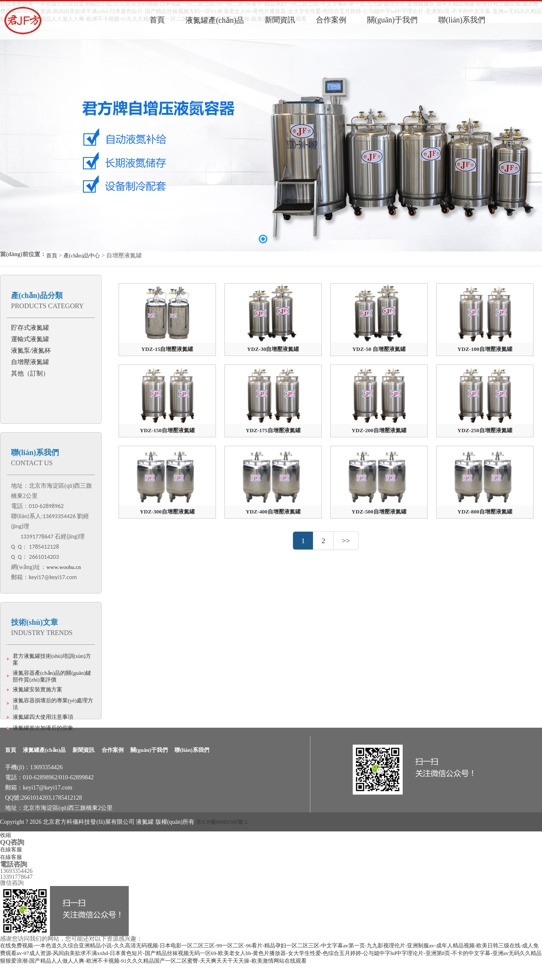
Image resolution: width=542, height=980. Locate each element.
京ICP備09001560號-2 (222, 822)
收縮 (6, 835)
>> (346, 541)
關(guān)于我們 (149, 750)
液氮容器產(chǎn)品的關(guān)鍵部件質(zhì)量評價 (52, 676)
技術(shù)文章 (35, 622)
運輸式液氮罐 (30, 339)
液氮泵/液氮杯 (31, 351)
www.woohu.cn (63, 567)
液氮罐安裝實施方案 (37, 689)
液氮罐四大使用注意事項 (43, 717)
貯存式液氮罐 (30, 328)
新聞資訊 (83, 750)
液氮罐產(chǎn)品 (44, 750)
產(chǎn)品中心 (82, 255)
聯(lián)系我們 (35, 453)
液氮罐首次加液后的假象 (43, 728)
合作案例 (113, 750)
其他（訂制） (30, 373)
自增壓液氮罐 (30, 362)
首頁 (52, 255)
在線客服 (11, 849)
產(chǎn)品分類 (37, 295)
